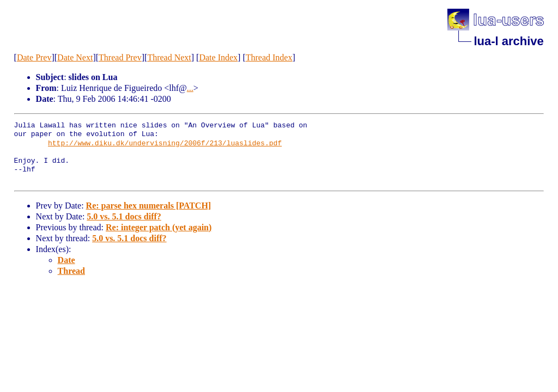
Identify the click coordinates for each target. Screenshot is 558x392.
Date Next (75, 57)
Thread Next (169, 57)
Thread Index (269, 57)
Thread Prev (120, 57)
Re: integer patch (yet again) (159, 227)
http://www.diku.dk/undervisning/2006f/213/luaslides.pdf (165, 144)
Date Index (218, 57)
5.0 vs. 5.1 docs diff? (124, 216)
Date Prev (34, 57)
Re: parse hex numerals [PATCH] (149, 206)
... (190, 88)
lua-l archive (508, 41)
